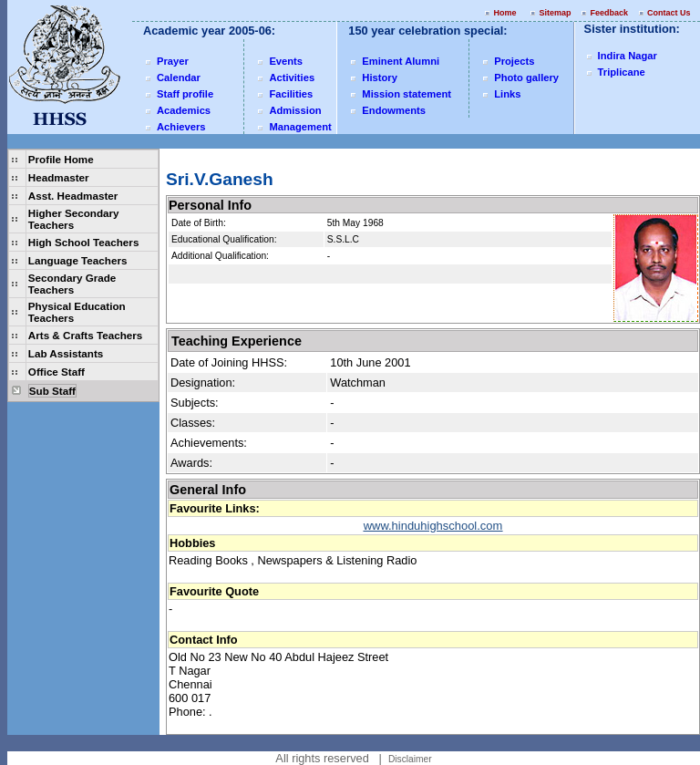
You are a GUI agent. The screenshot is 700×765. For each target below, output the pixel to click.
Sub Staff (52, 391)
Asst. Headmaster (73, 196)
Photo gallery (526, 78)
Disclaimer (410, 759)
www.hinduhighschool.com (433, 526)
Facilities (291, 94)
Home (504, 13)
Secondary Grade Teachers (72, 284)
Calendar (179, 78)
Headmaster (59, 177)
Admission (295, 110)
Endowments (394, 110)
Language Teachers (78, 260)
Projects (514, 61)
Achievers (181, 127)
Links (507, 94)
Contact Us (670, 13)
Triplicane (622, 72)
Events (286, 61)
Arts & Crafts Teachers (85, 335)
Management (300, 127)
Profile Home (61, 159)
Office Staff (57, 372)
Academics (184, 110)
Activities (292, 78)
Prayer (173, 61)
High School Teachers (84, 242)
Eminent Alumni (401, 61)
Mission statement (407, 94)
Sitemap (555, 13)
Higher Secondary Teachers (74, 219)
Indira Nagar (628, 56)
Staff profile (185, 94)
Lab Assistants (66, 353)
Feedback (609, 13)
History (380, 78)
